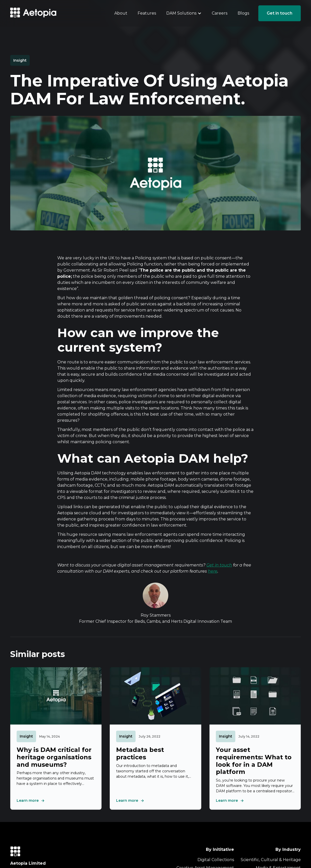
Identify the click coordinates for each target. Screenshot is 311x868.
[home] (33, 13)
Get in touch (280, 13)
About (121, 13)
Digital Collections (216, 860)
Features (147, 13)
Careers (220, 13)
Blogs (243, 13)
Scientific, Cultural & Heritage (271, 860)
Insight (20, 60)
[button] (184, 13)
